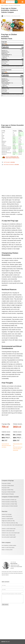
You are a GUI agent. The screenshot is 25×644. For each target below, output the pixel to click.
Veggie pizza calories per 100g (8, 521)
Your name (4, 585)
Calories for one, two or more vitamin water (11, 533)
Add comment (5, 605)
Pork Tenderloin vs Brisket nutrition (9, 545)
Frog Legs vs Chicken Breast (8, 486)
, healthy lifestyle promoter (12, 16)
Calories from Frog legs (7, 514)
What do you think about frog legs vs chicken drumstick (11, 594)
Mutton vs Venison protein (7, 550)
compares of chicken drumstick (11, 506)
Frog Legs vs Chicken (6, 483)
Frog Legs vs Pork (6, 488)
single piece (9, 445)
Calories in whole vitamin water (8, 531)
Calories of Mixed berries (7, 516)
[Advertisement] (12, 110)
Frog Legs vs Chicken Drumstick (14, 5)
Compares (6, 5)
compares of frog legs (9, 494)
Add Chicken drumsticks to (11, 164)
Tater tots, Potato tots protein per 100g (10, 523)
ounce (5, 445)
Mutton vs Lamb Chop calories (8, 548)
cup (2, 447)
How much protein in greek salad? (9, 537)
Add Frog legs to (9, 162)
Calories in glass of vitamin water (9, 535)
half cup (5, 447)
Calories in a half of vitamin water (9, 529)
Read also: (13, 157)
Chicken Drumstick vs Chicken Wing (9, 502)
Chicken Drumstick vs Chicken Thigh (9, 504)
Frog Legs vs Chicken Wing (7, 490)
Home (2, 5)
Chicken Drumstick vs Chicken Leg (9, 500)
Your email (4, 590)
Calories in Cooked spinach (7, 519)
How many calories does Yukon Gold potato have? (12, 525)
